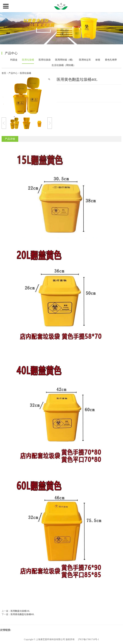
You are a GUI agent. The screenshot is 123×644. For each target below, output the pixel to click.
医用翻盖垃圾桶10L (20, 611)
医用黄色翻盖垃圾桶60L (23, 614)
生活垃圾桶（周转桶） (64, 65)
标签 (98, 60)
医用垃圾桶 (28, 60)
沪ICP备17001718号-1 (88, 639)
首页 (4, 73)
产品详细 (10, 139)
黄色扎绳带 (111, 60)
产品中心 (13, 73)
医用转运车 (85, 60)
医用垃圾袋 (45, 60)
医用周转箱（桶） (65, 60)
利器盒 (14, 60)
